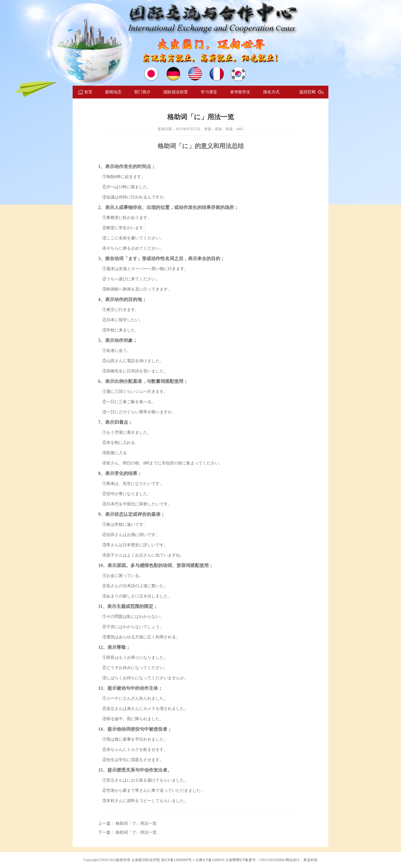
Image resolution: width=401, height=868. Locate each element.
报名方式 (271, 92)
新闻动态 (113, 92)
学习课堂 (209, 92)
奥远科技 (310, 860)
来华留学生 (240, 92)
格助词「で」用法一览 (136, 823)
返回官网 (307, 92)
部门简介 (142, 92)
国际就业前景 (176, 92)
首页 (88, 92)
